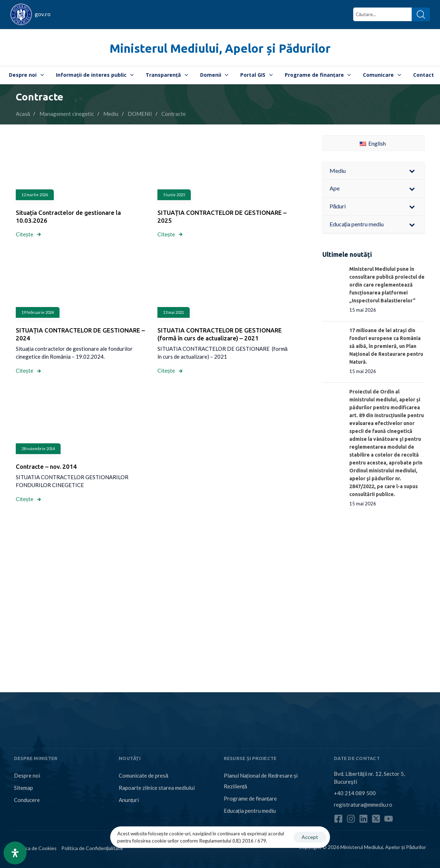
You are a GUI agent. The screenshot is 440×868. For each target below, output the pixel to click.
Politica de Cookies (35, 848)
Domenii (214, 75)
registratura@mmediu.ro (363, 805)
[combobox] (382, 14)
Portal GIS (256, 75)
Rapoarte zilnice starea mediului (157, 788)
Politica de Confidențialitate (92, 848)
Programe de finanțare (318, 75)
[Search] (421, 14)
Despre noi (26, 75)
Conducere (27, 800)
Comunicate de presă (143, 775)
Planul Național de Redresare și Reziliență (261, 781)
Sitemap (23, 788)
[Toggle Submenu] (412, 171)
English (373, 143)
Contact (424, 75)
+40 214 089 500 (355, 793)
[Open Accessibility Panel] (15, 853)
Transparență (167, 75)
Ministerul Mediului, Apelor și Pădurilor (220, 48)
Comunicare (382, 75)
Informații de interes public (95, 75)
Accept (310, 837)
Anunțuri (129, 800)
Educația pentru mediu (250, 811)
